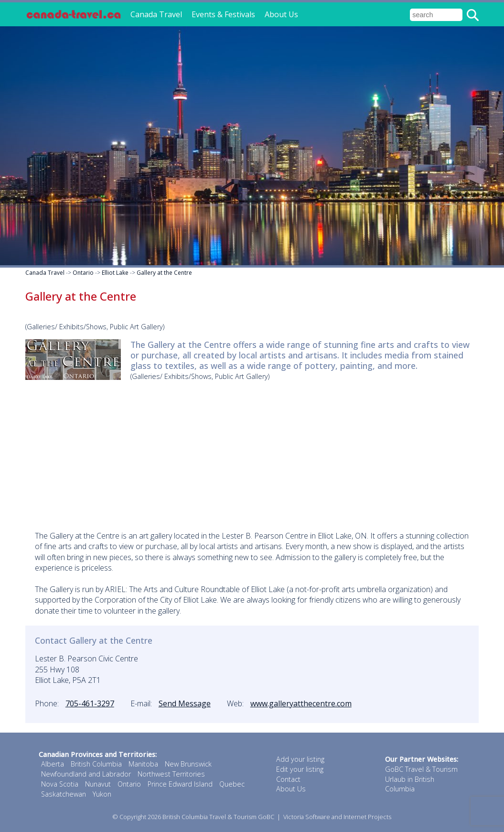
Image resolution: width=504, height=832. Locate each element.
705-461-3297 (90, 703)
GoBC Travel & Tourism (421, 769)
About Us (281, 14)
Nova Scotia (60, 784)
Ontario (83, 273)
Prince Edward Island (180, 784)
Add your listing (300, 759)
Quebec (232, 784)
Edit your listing (300, 769)
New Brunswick (188, 764)
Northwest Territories (171, 774)
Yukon (102, 794)
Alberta (53, 764)
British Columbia (96, 764)
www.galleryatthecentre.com (301, 703)
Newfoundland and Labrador (86, 774)
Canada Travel (156, 14)
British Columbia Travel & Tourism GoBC (218, 817)
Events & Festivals (223, 14)
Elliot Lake (115, 273)
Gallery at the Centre (164, 273)
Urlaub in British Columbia (410, 784)
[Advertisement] (252, 454)
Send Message (185, 703)
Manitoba (143, 764)
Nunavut (98, 784)
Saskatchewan (64, 794)
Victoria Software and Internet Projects (337, 817)
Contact (288, 779)
